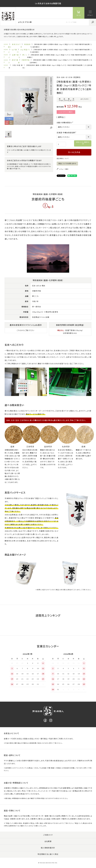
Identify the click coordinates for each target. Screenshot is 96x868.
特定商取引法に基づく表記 (48, 854)
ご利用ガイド (48, 835)
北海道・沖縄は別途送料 (67, 133)
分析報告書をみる (70, 333)
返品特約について (63, 158)
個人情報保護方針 (48, 848)
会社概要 (48, 841)
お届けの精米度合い (65, 123)
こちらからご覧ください (25, 330)
